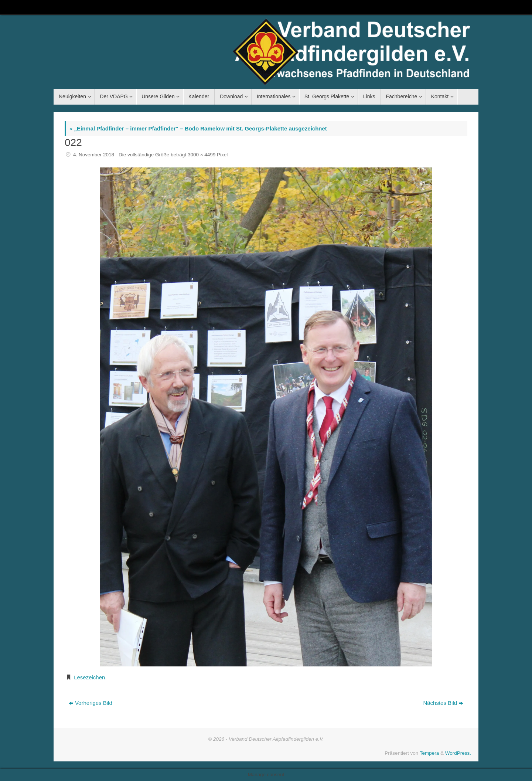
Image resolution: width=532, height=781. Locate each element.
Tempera (429, 753)
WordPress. (458, 753)
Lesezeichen (89, 677)
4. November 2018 (94, 155)
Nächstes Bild (443, 703)
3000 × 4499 (202, 155)
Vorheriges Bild (91, 703)
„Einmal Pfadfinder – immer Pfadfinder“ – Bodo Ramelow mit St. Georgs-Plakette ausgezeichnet (198, 128)
